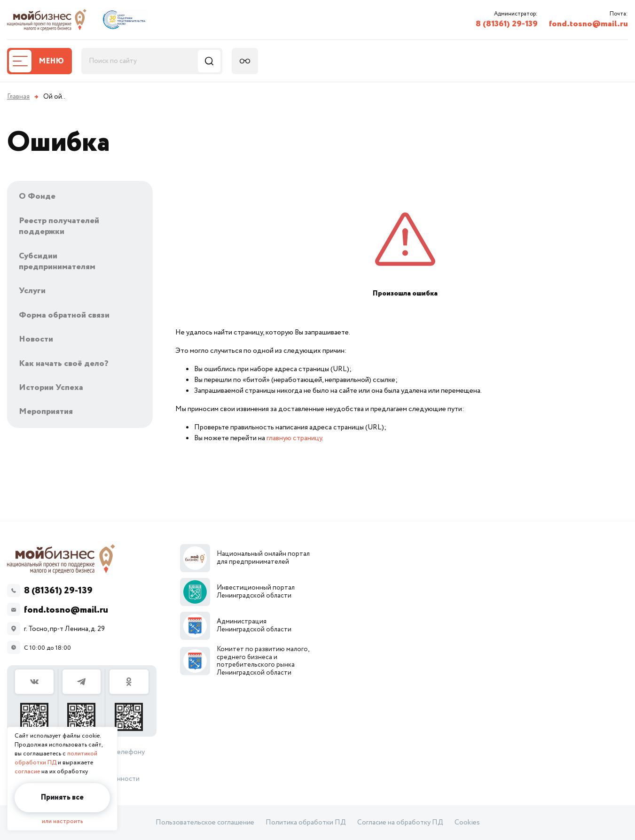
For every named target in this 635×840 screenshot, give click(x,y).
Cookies (467, 823)
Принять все (62, 797)
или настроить (62, 821)
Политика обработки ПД (306, 823)
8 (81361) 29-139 (507, 24)
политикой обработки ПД (56, 758)
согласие (27, 772)
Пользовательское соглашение (205, 823)
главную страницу (294, 438)
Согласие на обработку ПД (400, 823)
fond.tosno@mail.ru (588, 24)
